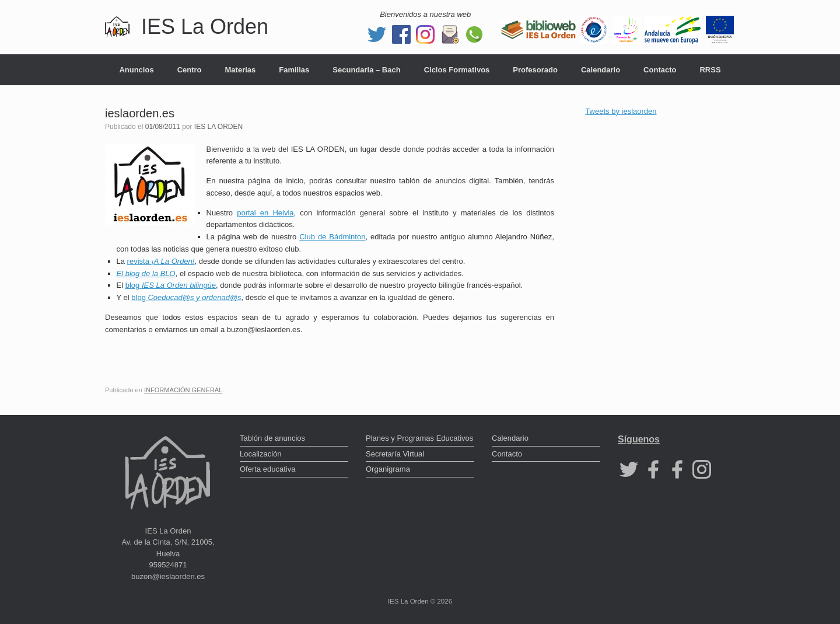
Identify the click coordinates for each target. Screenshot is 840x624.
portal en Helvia (265, 213)
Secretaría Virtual (395, 454)
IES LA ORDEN (218, 127)
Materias (241, 70)
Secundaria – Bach (366, 70)
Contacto (660, 70)
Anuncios (136, 70)
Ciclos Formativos (457, 70)
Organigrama (388, 469)
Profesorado (535, 70)
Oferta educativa (267, 469)
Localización (261, 454)
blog (171, 285)
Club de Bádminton (332, 237)
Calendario (601, 70)
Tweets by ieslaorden (621, 111)
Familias (294, 70)
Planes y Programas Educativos (419, 438)
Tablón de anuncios (272, 438)
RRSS (710, 70)
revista (161, 261)
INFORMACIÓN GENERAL (183, 390)
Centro (190, 70)
